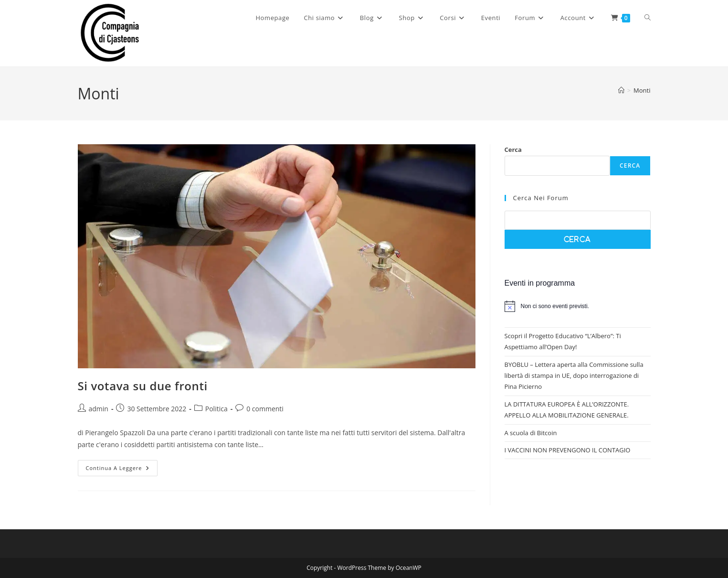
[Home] (621, 90)
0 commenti (265, 409)
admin (99, 409)
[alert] (578, 306)
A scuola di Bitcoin (531, 433)
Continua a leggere (122, 470)
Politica (216, 409)
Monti (642, 90)
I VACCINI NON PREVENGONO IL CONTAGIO (568, 450)
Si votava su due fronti (143, 386)
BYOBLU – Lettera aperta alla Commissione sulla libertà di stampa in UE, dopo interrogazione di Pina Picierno (574, 376)
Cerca (513, 150)
